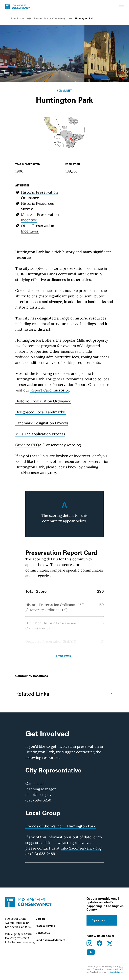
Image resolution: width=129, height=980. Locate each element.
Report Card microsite (50, 390)
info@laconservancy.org (36, 473)
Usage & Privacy (117, 972)
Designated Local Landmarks (40, 412)
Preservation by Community (50, 18)
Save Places (17, 18)
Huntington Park (84, 18)
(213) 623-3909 (20, 938)
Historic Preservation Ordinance (43, 401)
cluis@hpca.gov (38, 795)
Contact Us (43, 933)
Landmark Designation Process (42, 423)
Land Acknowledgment (50, 940)
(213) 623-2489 (23, 934)
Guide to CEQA (28, 445)
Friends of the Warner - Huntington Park (60, 826)
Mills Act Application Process (40, 434)
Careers (40, 919)
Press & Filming (45, 926)
